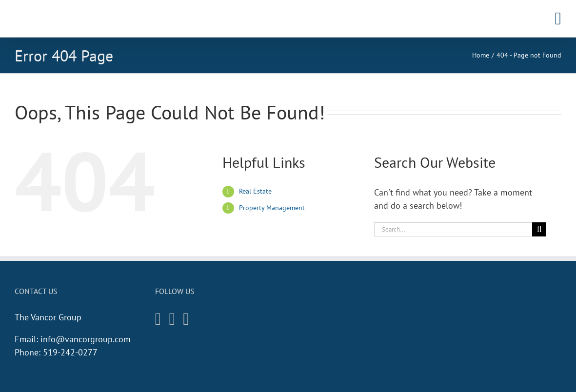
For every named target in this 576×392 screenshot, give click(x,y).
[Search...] (453, 229)
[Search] (539, 229)
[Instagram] (158, 319)
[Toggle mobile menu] (558, 19)
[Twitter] (186, 319)
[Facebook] (172, 319)
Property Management (272, 208)
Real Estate (255, 191)
